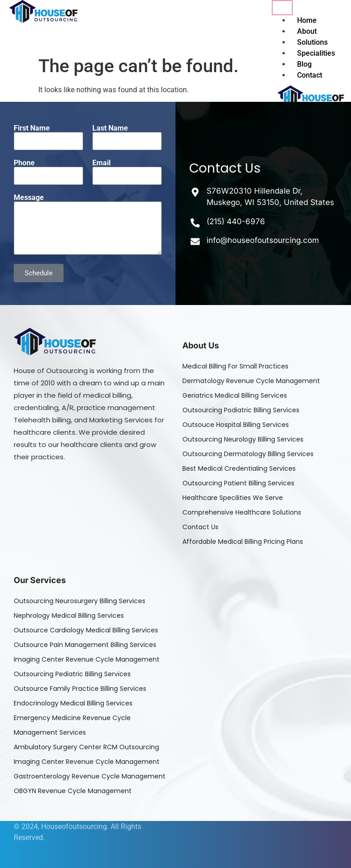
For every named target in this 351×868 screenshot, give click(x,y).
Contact (310, 75)
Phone (24, 163)
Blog (304, 64)
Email (101, 163)
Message (29, 198)
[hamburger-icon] (282, 8)
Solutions (312, 42)
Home (307, 20)
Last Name (110, 128)
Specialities (316, 53)
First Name (32, 128)
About (307, 31)
